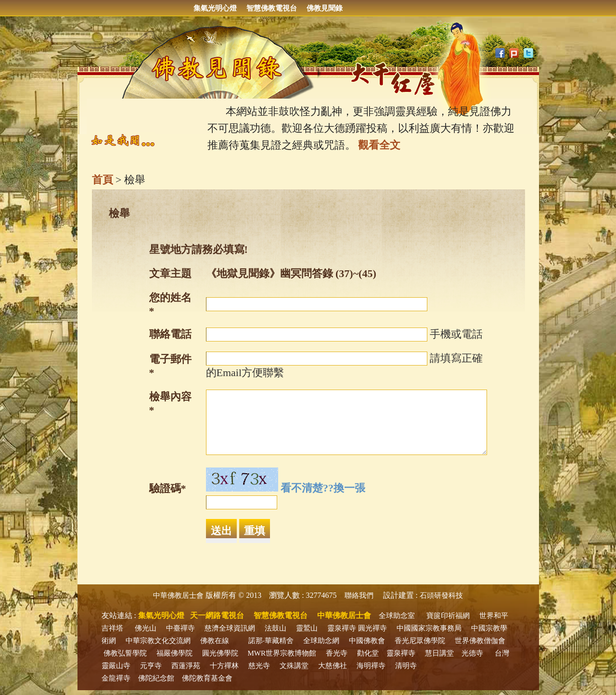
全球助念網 (321, 641)
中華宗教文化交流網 (158, 641)
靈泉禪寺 (342, 628)
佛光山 (146, 628)
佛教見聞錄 (325, 8)
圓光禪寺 (372, 628)
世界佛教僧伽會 (480, 641)
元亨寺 (151, 666)
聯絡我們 (359, 595)
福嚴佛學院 (174, 653)
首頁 (103, 180)
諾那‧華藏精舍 (271, 641)
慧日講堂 (439, 653)
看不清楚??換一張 (323, 488)
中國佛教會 (367, 641)
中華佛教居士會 (178, 595)
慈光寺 (259, 666)
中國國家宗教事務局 (429, 628)
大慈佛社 (333, 666)
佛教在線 (215, 641)
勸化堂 (368, 653)
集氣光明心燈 (215, 8)
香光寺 (337, 653)
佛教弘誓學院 (125, 653)
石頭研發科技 (441, 595)
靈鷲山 (307, 628)
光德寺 (472, 653)
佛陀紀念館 (156, 678)
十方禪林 (224, 666)
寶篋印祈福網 (448, 616)
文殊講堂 (294, 666)
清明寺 (406, 666)
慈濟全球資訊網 (230, 628)
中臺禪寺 (180, 628)
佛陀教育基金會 (207, 678)
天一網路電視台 (217, 615)
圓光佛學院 (220, 653)
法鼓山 (276, 628)
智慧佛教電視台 (272, 8)
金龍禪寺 (116, 678)
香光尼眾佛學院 (420, 641)
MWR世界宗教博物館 (282, 653)
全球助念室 (397, 616)
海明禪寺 (371, 666)
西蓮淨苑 (186, 666)
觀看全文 (379, 145)
